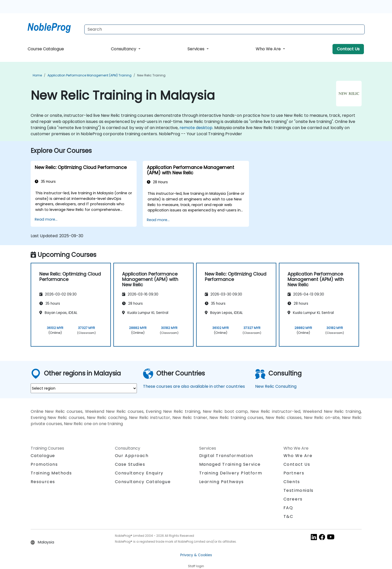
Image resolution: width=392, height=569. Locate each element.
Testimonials (299, 490)
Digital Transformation (226, 456)
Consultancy (124, 49)
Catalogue (43, 456)
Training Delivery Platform (231, 473)
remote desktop (196, 128)
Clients (292, 482)
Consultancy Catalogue (143, 482)
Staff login (196, 566)
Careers (293, 499)
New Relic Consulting (276, 386)
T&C (288, 516)
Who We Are (269, 49)
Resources (43, 482)
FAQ (288, 508)
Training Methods (51, 473)
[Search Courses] (224, 29)
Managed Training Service (230, 464)
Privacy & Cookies (196, 555)
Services (196, 49)
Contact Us (348, 49)
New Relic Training (151, 75)
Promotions (44, 464)
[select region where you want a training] (84, 388)
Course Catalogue (46, 49)
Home (37, 75)
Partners (294, 473)
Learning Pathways (222, 482)
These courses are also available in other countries (194, 386)
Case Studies (130, 464)
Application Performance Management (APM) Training (90, 75)
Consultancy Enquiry (139, 473)
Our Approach (132, 456)
